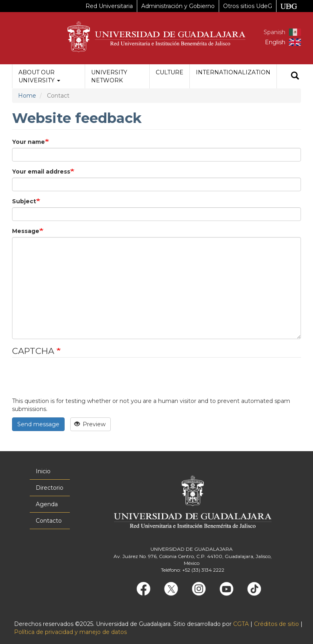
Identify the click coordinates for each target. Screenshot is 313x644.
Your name (28, 142)
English (275, 42)
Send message (38, 424)
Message (26, 231)
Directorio (50, 488)
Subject (24, 201)
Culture (170, 72)
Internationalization (233, 72)
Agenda (47, 504)
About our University (39, 76)
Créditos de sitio (276, 624)
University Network (109, 76)
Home (27, 96)
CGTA (241, 624)
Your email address (41, 172)
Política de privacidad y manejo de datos (70, 632)
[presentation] (73, 381)
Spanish (274, 32)
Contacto (49, 521)
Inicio (43, 471)
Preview (90, 424)
